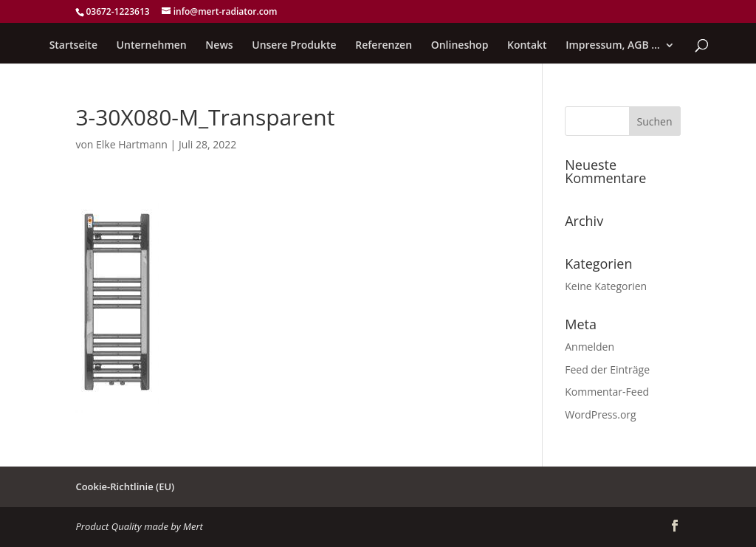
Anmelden (590, 347)
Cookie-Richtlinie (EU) (125, 486)
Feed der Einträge (607, 369)
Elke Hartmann (132, 144)
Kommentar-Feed (607, 392)
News (219, 46)
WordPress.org (600, 414)
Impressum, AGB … (613, 46)
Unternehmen (152, 46)
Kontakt (527, 46)
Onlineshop (460, 46)
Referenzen (384, 46)
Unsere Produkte (294, 46)
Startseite (73, 46)
